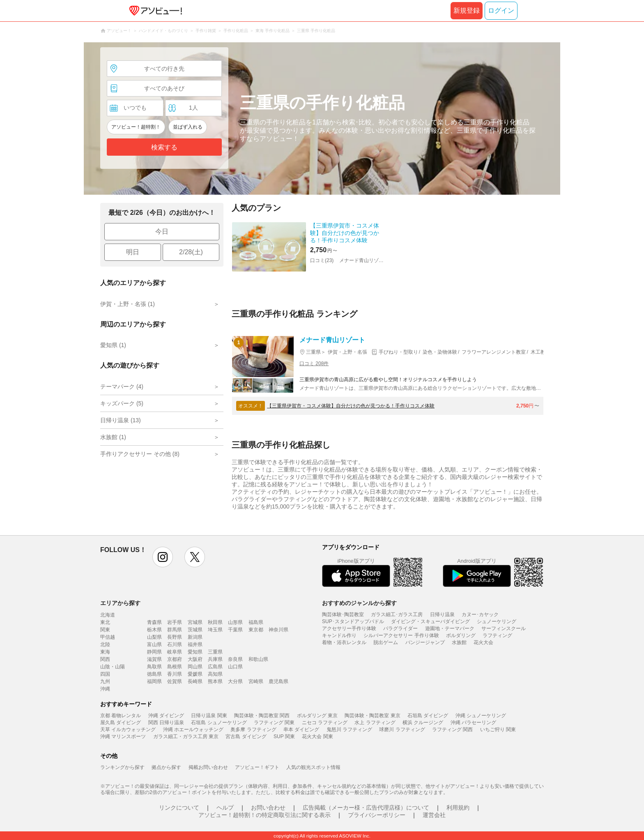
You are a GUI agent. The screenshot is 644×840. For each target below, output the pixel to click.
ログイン (501, 10)
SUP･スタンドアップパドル (353, 621)
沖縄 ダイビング (166, 716)
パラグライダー (400, 628)
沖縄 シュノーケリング (481, 716)
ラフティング (497, 635)
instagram (163, 557)
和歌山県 (258, 659)
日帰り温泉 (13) (121, 420)
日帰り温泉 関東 (209, 716)
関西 (105, 659)
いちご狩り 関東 (498, 730)
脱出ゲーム (386, 642)
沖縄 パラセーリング (473, 723)
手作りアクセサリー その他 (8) (140, 454)
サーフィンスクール (504, 628)
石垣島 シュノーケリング (219, 723)
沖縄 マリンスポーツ (123, 736)
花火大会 (483, 642)
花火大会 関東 (317, 736)
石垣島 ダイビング (428, 716)
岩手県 (175, 622)
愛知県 (195, 652)
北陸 (105, 644)
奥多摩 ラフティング (253, 730)
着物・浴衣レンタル (344, 642)
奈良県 (235, 659)
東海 (105, 652)
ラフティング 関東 (274, 723)
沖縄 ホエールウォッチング (193, 730)
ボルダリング (461, 635)
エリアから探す (120, 603)
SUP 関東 (284, 736)
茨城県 (195, 630)
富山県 (154, 644)
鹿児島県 (278, 681)
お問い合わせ (268, 808)
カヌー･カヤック (480, 614)
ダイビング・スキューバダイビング (430, 621)
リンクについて (179, 808)
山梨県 (154, 637)
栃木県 (154, 630)
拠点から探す (166, 767)
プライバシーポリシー (377, 815)
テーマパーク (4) (122, 387)
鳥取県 (154, 667)
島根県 (175, 667)
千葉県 (235, 630)
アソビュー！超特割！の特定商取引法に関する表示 (264, 815)
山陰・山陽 (113, 667)
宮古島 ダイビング (246, 736)
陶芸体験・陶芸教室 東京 (372, 716)
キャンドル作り (339, 635)
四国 (105, 674)
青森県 (154, 622)
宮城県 (195, 622)
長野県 (175, 637)
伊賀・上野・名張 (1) (128, 304)
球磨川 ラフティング (402, 730)
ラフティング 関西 (452, 730)
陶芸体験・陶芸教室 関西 (262, 716)
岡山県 (195, 667)
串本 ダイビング (301, 730)
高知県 (215, 674)
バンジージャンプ (425, 642)
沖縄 (105, 689)
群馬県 (175, 630)
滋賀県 (154, 659)
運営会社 (434, 815)
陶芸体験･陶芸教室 (343, 614)
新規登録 (467, 10)
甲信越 (108, 637)
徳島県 (154, 674)
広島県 (215, 667)
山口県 (235, 667)
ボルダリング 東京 (317, 716)
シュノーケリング (497, 621)
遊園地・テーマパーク (450, 628)
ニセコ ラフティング (325, 723)
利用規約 (458, 808)
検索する (164, 147)
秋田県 (215, 622)
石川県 (175, 644)
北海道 (108, 615)
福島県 (256, 622)
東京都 (256, 630)
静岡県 (154, 652)
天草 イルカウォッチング (128, 730)
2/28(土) (191, 252)
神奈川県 (278, 630)
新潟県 (195, 637)
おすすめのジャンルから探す (359, 603)
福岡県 (154, 681)
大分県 (235, 681)
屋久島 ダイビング (121, 723)
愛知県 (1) (113, 345)
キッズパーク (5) (122, 403)
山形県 (235, 622)
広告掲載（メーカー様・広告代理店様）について (366, 808)
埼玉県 (215, 630)
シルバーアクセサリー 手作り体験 (401, 635)
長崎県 (195, 681)
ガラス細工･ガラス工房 (397, 614)
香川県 (175, 674)
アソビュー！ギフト (257, 767)
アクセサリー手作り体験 (349, 628)
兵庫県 (215, 659)
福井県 (195, 644)
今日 (162, 231)
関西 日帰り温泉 (166, 723)
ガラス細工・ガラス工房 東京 (186, 736)
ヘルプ (225, 808)
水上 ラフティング (375, 723)
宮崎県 (256, 681)
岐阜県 (175, 652)
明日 (133, 252)
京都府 (175, 659)
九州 (105, 681)
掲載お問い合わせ (208, 767)
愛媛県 (195, 674)
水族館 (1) (113, 437)
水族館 (459, 642)
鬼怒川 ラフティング (349, 730)
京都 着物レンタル (121, 716)
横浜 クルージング (423, 723)
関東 (105, 630)
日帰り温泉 (442, 614)
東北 (105, 622)
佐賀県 (175, 681)
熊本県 (215, 681)
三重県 (215, 652)
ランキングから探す (122, 767)
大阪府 (195, 659)
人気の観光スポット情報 (313, 767)
